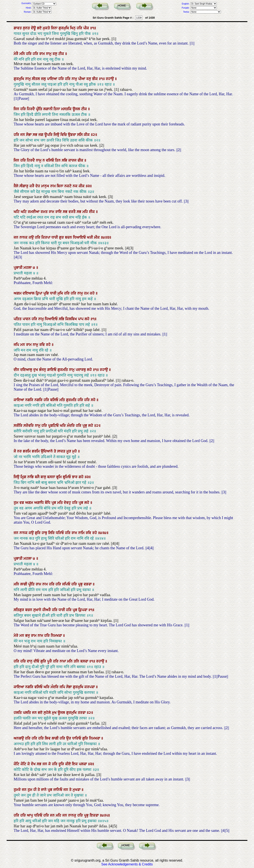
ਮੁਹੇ (75, 451)
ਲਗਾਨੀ (48, 109)
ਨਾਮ (54, 186)
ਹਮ (87, 293)
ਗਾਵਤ (18, 28)
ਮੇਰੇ (17, 636)
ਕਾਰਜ (73, 160)
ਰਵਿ (43, 345)
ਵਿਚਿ (64, 135)
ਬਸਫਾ (85, 661)
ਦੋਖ (34, 764)
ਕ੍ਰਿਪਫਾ (83, 610)
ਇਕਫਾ (95, 815)
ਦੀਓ (37, 661)
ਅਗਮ (18, 293)
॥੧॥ (102, 79)
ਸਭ (36, 135)
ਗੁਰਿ (38, 533)
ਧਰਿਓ (60, 533)
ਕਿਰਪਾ (46, 237)
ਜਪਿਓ (67, 584)
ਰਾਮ (43, 54)
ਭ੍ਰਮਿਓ (67, 477)
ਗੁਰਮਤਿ (63, 370)
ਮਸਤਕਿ (67, 109)
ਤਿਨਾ (57, 109)
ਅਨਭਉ (19, 738)
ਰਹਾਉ (110, 79)
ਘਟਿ (17, 212)
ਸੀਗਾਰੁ (24, 186)
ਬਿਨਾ (61, 186)
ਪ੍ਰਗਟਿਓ (54, 426)
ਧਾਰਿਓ (77, 738)
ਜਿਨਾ (55, 28)
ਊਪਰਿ (49, 135)
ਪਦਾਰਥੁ (81, 370)
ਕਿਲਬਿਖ (72, 319)
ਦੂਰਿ (62, 764)
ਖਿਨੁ (73, 28)
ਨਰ (20, 451)
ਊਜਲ (77, 109)
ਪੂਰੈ (50, 661)
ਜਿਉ (57, 135)
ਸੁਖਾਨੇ (38, 610)
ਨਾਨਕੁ (73, 815)
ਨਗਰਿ (30, 400)
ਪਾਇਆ (53, 79)
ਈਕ (92, 212)
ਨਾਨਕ (24, 237)
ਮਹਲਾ (28, 268)
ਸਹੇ (94, 400)
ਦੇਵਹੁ (68, 503)
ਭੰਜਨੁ (43, 370)
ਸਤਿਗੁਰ (19, 610)
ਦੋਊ (34, 28)
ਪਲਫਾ (83, 764)
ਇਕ (75, 764)
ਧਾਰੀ (55, 237)
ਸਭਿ (65, 160)
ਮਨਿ (23, 54)
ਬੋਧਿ (48, 503)
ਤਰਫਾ (82, 713)
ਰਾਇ (59, 212)
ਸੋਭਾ (29, 135)
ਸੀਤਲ (36, 79)
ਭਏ (40, 28)
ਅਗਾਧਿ (40, 503)
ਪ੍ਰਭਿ (47, 293)
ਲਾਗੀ (24, 584)
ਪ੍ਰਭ (54, 503)
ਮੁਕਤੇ (47, 28)
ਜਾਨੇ (44, 790)
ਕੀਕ (87, 135)
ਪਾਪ (81, 319)
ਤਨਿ (77, 661)
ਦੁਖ (36, 370)
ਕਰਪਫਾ (90, 687)
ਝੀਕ (95, 79)
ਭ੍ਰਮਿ (59, 477)
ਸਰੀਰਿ (19, 426)
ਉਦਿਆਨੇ (47, 451)
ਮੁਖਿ (61, 293)
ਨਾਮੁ (49, 54)
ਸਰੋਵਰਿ (29, 426)
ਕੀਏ (69, 764)
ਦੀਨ (17, 370)
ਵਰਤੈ (73, 212)
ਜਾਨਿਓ (58, 790)
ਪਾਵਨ (27, 319)
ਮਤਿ (63, 400)
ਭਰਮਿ (27, 451)
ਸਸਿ (80, 135)
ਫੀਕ (81, 160)
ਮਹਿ (86, 212)
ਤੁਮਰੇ (18, 790)
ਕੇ (29, 764)
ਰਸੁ (55, 54)
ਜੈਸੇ (17, 186)
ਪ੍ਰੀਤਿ (40, 109)
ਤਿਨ (58, 160)
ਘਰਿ (63, 426)
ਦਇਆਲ (29, 293)
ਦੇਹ (38, 186)
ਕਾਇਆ (19, 400)
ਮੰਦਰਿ (71, 426)
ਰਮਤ (45, 212)
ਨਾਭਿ (31, 477)
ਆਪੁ (31, 815)
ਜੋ (15, 451)
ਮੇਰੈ (17, 54)
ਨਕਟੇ (68, 186)
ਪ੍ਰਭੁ (85, 426)
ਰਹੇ (49, 345)
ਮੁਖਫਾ (77, 790)
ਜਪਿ (17, 345)
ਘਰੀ (90, 237)
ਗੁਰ (62, 237)
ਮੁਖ (55, 713)
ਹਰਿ (80, 28)
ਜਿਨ (17, 109)
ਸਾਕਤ (62, 451)
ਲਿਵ (48, 738)
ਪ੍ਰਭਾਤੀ (19, 268)
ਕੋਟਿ (17, 764)
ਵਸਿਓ (51, 160)
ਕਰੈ (32, 186)
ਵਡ (22, 503)
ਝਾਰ (75, 477)
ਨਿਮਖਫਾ (57, 636)
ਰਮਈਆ (34, 212)
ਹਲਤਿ (18, 713)
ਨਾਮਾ (63, 661)
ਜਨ (23, 135)
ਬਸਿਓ (55, 400)
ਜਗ (41, 135)
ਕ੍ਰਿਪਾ (40, 293)
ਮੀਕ (97, 237)
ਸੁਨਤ (27, 28)
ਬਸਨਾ (52, 477)
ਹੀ (35, 790)
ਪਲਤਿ (27, 713)
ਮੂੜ (69, 451)
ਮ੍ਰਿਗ (24, 477)
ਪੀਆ (82, 79)
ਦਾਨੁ (30, 661)
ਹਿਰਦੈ (31, 109)
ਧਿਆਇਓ (80, 237)
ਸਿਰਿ (52, 533)
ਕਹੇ (93, 293)
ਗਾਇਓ (52, 370)
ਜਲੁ (44, 79)
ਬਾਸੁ (44, 477)
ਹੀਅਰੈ (47, 610)
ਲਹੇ (88, 319)
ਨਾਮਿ (82, 533)
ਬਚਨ (69, 237)
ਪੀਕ (87, 28)
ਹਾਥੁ (45, 533)
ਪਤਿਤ (18, 319)
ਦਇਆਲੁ (27, 370)
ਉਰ (69, 738)
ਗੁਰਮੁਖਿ (64, 28)
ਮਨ (23, 345)
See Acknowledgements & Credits (127, 864)
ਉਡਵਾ (73, 135)
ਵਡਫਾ (88, 584)
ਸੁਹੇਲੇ (48, 713)
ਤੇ (56, 451)
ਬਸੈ (38, 477)
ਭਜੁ (28, 636)
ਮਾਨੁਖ (46, 186)
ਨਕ (76, 186)
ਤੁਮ (17, 503)
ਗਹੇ (82, 477)
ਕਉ (32, 237)
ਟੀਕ (62, 54)
